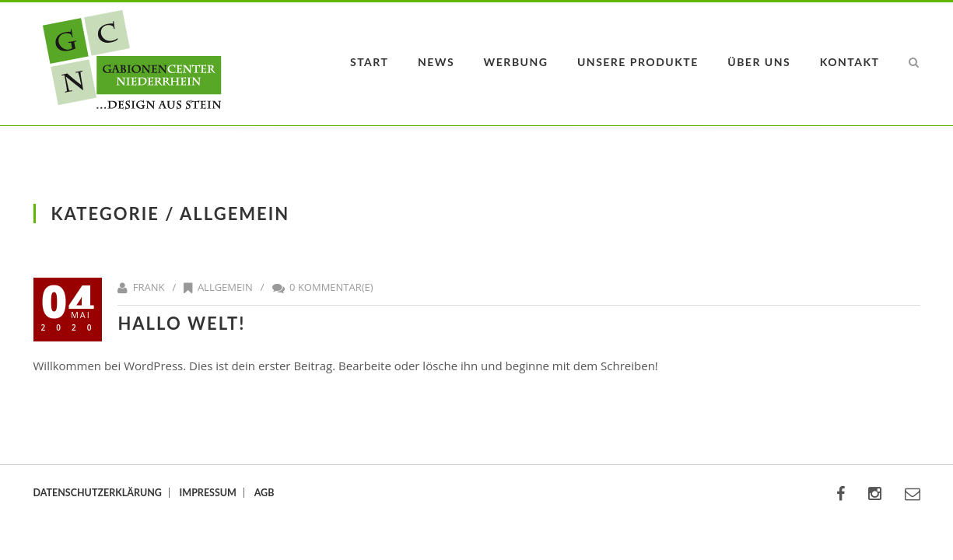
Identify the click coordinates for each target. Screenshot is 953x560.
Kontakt (850, 62)
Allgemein (225, 287)
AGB (265, 493)
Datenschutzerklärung (98, 493)
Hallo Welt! (181, 323)
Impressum (208, 493)
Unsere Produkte (638, 62)
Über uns (759, 62)
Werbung (516, 62)
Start (369, 62)
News (436, 62)
